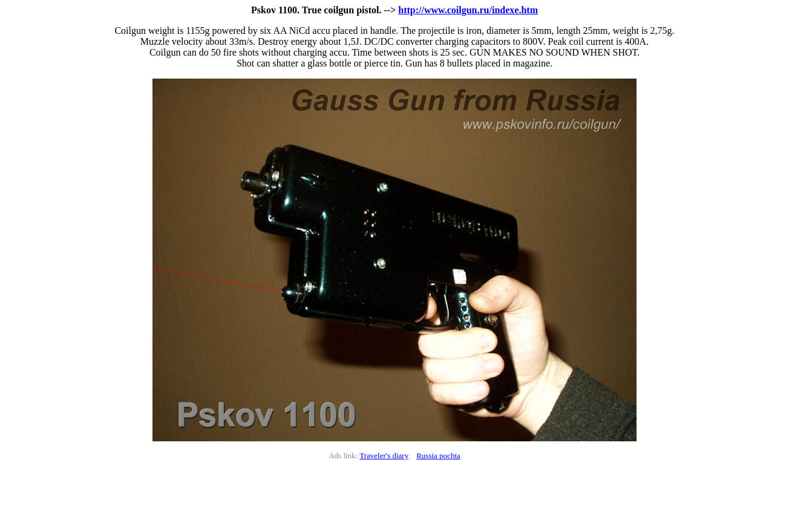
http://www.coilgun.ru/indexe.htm (468, 10)
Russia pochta (438, 456)
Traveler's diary (384, 456)
